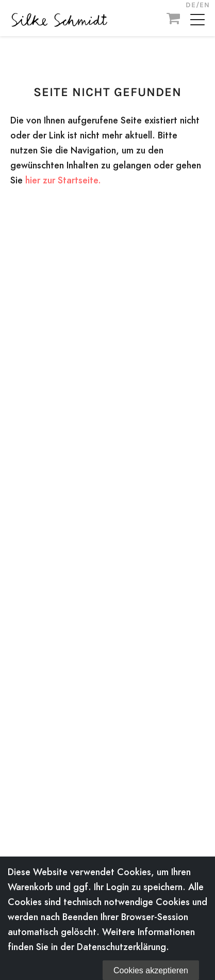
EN (205, 5)
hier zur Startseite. (63, 180)
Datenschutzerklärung (121, 947)
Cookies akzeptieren (151, 970)
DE (191, 5)
